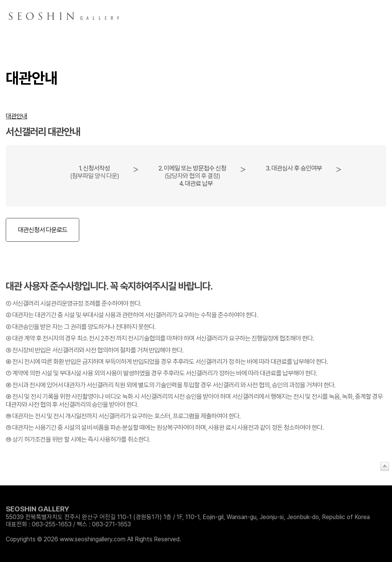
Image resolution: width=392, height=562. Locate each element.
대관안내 (16, 116)
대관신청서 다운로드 (43, 230)
